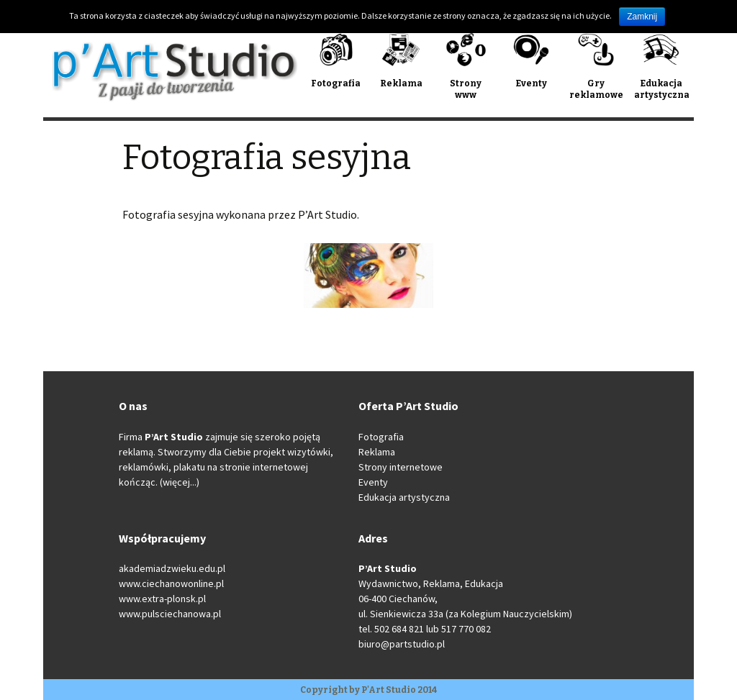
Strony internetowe (401, 467)
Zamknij (642, 17)
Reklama (377, 452)
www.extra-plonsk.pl (162, 599)
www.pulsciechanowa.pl (170, 614)
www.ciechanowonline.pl (171, 583)
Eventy (373, 482)
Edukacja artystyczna (404, 497)
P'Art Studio (389, 690)
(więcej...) (180, 482)
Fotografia (381, 437)
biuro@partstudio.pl (402, 644)
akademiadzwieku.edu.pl (172, 568)
